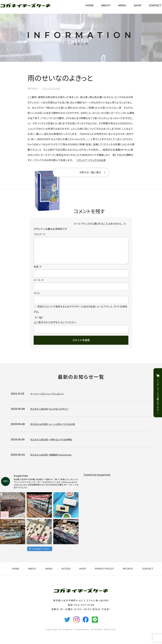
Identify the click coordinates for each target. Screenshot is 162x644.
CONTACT (155, 5)
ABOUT (106, 5)
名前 (38, 271)
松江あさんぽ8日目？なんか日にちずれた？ (53, 413)
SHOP (138, 5)
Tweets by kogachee (97, 479)
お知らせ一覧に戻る (90, 172)
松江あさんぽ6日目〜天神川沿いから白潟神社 (55, 444)
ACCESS (66, 573)
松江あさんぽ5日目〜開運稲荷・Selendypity (55, 459)
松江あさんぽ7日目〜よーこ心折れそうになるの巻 (57, 429)
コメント (40, 234)
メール (39, 284)
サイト (37, 298)
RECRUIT (128, 573)
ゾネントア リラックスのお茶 (91, 160)
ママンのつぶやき (51, 89)
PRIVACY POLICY (104, 573)
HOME (90, 5)
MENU (122, 5)
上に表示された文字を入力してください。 (55, 327)
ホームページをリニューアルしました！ (50, 398)
